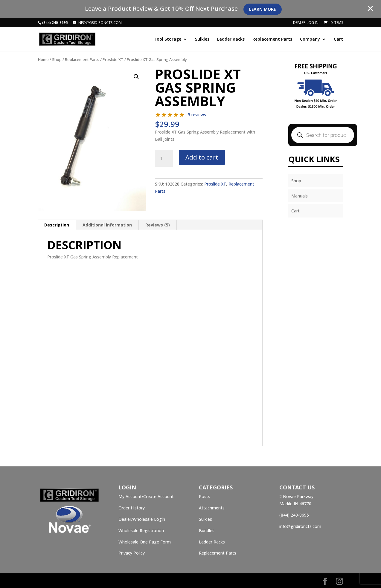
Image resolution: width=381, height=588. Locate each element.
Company (310, 39)
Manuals (300, 196)
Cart (338, 39)
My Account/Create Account (146, 496)
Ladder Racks (231, 39)
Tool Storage (167, 39)
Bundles (207, 530)
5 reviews (197, 115)
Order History (132, 508)
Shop (57, 59)
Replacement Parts (272, 39)
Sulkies (202, 39)
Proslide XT (113, 59)
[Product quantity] (164, 158)
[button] (136, 77)
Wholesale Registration (141, 530)
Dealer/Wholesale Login (142, 519)
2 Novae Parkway (296, 496)
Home (43, 59)
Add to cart (202, 157)
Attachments (212, 508)
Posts (205, 496)
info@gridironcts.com (300, 526)
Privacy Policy (132, 553)
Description (57, 225)
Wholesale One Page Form (145, 542)
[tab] (57, 225)
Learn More (263, 9)
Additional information (107, 225)
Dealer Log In (306, 23)
